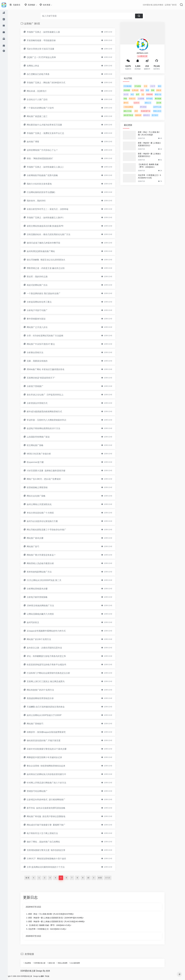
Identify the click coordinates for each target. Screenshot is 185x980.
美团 (151, 90)
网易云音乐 (161, 111)
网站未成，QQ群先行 (41, 91)
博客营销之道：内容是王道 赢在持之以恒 (50, 268)
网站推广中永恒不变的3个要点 (45, 344)
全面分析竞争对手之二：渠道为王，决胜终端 (51, 209)
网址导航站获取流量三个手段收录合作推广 (50, 530)
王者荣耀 (145, 99)
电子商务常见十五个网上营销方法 (46, 833)
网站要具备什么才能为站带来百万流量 (48, 125)
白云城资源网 (79, 963)
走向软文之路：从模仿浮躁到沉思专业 (48, 648)
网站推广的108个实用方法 (43, 639)
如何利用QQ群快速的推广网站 (45, 251)
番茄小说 (162, 94)
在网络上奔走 (37, 66)
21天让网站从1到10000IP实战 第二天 (48, 580)
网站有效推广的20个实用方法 (44, 690)
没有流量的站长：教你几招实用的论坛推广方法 (52, 234)
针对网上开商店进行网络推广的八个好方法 (50, 783)
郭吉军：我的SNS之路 (41, 277)
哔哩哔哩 (153, 94)
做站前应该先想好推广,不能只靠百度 (47, 741)
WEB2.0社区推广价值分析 (43, 454)
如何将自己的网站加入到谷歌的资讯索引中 (50, 774)
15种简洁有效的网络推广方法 (44, 606)
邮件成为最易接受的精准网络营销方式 (48, 412)
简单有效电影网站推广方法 (43, 572)
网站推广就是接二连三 (41, 116)
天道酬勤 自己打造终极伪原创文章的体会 (50, 707)
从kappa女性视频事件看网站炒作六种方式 (50, 631)
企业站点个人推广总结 (41, 99)
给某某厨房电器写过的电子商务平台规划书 (50, 665)
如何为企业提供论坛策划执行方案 (46, 521)
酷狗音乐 (150, 115)
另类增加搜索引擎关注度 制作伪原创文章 (50, 850)
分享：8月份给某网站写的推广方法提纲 (49, 336)
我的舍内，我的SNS (40, 201)
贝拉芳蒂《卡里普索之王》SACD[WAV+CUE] (153, 176)
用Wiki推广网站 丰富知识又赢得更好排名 (49, 369)
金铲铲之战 (161, 107)
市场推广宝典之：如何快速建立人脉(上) (49, 167)
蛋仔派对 (159, 115)
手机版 (55, 976)
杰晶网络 (32, 963)
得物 (129, 99)
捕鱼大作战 (131, 111)
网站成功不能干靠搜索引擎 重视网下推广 (50, 825)
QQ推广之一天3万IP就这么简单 (45, 57)
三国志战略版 (132, 107)
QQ (147, 94)
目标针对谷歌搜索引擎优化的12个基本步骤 (50, 749)
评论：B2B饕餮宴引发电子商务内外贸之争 (50, 656)
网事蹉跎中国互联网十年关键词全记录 (48, 757)
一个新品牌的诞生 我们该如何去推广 (47, 293)
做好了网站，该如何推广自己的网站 (47, 842)
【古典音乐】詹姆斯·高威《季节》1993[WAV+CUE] (53, 925)
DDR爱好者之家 (44, 963)
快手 (142, 94)
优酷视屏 (142, 115)
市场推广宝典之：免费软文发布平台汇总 (49, 133)
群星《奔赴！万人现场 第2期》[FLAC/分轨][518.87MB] (54, 914)
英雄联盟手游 (149, 111)
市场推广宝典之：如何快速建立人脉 (47, 32)
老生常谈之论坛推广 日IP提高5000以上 (49, 395)
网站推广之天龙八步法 (41, 327)
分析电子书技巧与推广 (41, 310)
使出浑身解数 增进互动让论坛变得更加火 (50, 260)
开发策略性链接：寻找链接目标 (45, 40)
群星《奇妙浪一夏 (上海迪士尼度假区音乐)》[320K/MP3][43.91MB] (59, 918)
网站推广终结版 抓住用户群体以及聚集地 (50, 816)
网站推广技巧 (37, 547)
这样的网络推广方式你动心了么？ (46, 150)
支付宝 (130, 94)
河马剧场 (142, 86)
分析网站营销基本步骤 (41, 589)
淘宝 (136, 94)
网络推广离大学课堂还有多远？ (45, 555)
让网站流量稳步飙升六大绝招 (44, 614)
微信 (163, 86)
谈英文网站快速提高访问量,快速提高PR (49, 226)
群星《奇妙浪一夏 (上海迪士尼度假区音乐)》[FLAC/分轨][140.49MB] (60, 921)
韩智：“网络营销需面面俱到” (44, 159)
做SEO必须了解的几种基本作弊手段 (47, 243)
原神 (140, 111)
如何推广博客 (37, 142)
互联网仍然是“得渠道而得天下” (45, 378)
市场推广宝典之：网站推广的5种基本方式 (50, 83)
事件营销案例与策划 (40, 319)
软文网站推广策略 (39, 445)
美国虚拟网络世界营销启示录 (44, 698)
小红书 (156, 86)
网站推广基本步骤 (39, 538)
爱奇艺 (130, 103)
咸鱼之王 (152, 103)
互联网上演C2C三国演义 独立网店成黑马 (50, 681)
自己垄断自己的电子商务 (42, 74)
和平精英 (153, 99)
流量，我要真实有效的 (41, 361)
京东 (149, 86)
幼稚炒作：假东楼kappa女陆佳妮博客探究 (50, 732)
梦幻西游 (147, 107)
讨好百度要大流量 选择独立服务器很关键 (50, 471)
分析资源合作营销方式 (41, 403)
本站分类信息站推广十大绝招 (44, 513)
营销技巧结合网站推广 (41, 791)
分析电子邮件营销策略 (41, 597)
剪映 (157, 90)
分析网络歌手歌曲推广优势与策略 (46, 175)
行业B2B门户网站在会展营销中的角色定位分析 (52, 673)
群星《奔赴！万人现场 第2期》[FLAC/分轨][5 (153, 133)
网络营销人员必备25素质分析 (44, 563)
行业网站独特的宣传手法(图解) (45, 192)
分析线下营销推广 (39, 386)
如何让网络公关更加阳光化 (43, 504)
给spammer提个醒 (39, 462)
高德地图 (131, 90)
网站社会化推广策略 (40, 496)
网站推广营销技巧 (39, 724)
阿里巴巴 (136, 99)
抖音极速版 (131, 86)
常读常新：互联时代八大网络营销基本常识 (50, 420)
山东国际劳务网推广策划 (42, 437)
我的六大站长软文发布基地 (43, 184)
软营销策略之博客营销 (41, 487)
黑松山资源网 (67, 963)
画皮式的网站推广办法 (41, 285)
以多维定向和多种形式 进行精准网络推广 (50, 800)
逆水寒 (163, 103)
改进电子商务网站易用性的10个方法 (47, 428)
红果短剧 (139, 90)
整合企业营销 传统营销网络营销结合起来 (50, 766)
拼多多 (163, 90)
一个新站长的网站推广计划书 (44, 108)
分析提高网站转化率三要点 (43, 302)
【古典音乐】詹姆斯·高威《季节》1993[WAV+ (152, 166)
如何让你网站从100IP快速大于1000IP (48, 715)
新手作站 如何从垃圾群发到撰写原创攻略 (50, 808)
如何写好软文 (37, 622)
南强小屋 (56, 963)
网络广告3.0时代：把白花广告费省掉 (48, 479)
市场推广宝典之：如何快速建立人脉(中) (49, 218)
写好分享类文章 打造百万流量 (44, 49)
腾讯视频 (162, 99)
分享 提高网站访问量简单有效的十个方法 (50, 867)
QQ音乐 (140, 103)
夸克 (146, 90)
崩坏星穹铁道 (132, 115)
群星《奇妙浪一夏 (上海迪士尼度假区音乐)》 (153, 144)
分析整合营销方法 (39, 353)
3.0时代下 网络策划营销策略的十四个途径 (50, 859)
